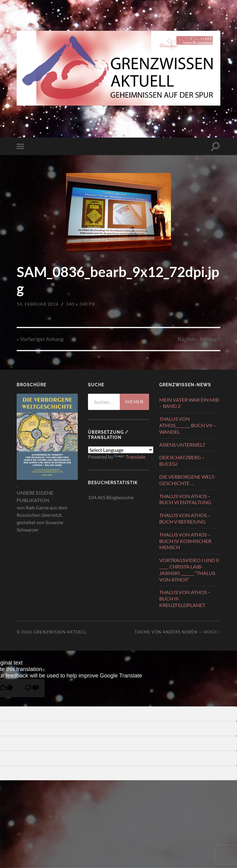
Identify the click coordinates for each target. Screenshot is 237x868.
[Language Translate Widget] (121, 450)
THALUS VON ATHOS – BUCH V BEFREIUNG (185, 518)
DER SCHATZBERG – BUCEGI (182, 460)
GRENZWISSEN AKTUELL (60, 632)
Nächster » (199, 339)
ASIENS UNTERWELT (182, 445)
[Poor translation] (32, 688)
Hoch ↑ (212, 632)
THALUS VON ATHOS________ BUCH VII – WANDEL (188, 425)
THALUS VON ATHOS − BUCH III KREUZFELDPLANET (185, 599)
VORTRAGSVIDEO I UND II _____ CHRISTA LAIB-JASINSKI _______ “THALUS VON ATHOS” (189, 570)
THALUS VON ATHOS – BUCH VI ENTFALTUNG (185, 499)
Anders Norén (180, 632)
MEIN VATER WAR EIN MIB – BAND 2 (189, 403)
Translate (130, 457)
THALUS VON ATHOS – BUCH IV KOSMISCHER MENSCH (185, 541)
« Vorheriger (40, 339)
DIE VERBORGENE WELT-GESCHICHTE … (187, 480)
